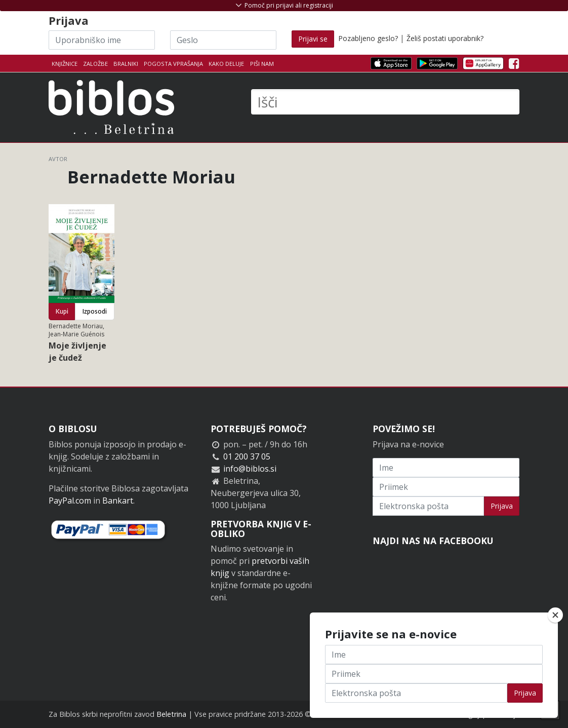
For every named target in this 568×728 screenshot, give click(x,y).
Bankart (118, 501)
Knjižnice (65, 64)
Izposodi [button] (95, 311)
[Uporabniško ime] (102, 40)
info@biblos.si (250, 469)
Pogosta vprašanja (173, 64)
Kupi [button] (62, 311)
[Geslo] (223, 40)
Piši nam (262, 64)
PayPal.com (70, 501)
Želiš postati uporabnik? (445, 38)
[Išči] (385, 102)
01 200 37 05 (247, 456)
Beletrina (171, 714)
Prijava (502, 506)
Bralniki (126, 64)
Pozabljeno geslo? (368, 38)
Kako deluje (226, 64)
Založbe (95, 64)
